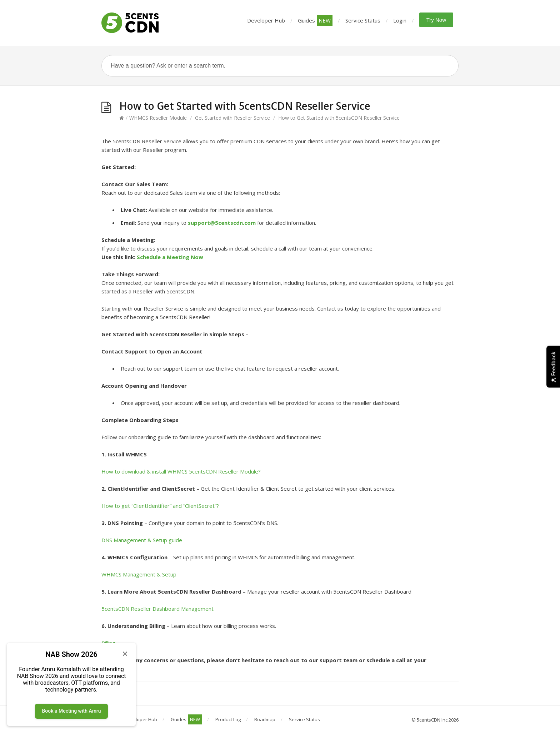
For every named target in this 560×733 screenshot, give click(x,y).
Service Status (363, 20)
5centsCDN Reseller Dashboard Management (157, 609)
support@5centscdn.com (222, 223)
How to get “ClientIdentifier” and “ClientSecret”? (160, 506)
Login (400, 20)
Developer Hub (266, 20)
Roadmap (265, 719)
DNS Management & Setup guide (142, 540)
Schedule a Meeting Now (170, 257)
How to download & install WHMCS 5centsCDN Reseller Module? (181, 471)
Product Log (228, 719)
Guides (315, 20)
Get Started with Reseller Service (232, 118)
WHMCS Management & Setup (139, 574)
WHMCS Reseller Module (158, 118)
